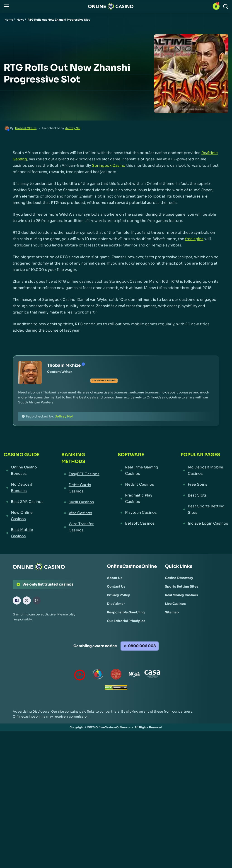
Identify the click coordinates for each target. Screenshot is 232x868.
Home (9, 20)
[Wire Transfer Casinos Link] (81, 527)
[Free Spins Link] (204, 485)
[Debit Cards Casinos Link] (81, 488)
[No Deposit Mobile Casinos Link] (204, 470)
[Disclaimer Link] (116, 604)
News (20, 20)
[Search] (226, 6)
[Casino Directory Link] (179, 578)
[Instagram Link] (37, 600)
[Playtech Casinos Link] (141, 513)
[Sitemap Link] (172, 612)
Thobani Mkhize (26, 128)
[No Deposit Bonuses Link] (24, 488)
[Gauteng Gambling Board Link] (116, 675)
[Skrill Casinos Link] (81, 502)
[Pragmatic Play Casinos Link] (141, 499)
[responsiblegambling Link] (98, 675)
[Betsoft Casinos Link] (141, 523)
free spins (194, 239)
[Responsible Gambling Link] (126, 612)
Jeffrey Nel (73, 128)
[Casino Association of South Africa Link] (152, 675)
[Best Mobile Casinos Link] (24, 533)
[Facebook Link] (17, 600)
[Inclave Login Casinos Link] (204, 523)
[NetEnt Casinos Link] (141, 485)
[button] (6, 6)
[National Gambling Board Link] (134, 675)
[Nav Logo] (111, 6)
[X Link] (27, 600)
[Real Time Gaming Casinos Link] (141, 470)
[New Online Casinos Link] (24, 516)
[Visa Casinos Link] (81, 513)
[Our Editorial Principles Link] (126, 621)
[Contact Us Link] (116, 586)
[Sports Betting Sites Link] (182, 586)
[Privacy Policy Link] (118, 595)
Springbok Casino (109, 165)
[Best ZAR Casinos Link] (24, 502)
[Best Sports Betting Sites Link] (204, 509)
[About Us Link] (115, 578)
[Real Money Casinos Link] (181, 595)
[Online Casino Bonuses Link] (24, 470)
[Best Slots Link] (204, 495)
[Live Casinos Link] (175, 604)
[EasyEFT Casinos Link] (81, 474)
